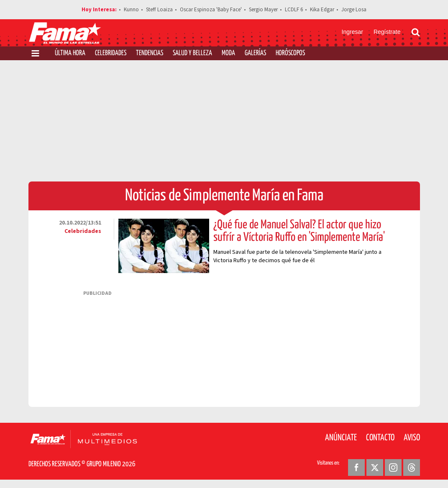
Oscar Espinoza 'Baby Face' (211, 10)
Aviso (412, 438)
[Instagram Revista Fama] (393, 468)
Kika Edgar (322, 10)
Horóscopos (290, 53)
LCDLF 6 (294, 10)
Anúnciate (341, 438)
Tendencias (150, 53)
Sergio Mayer (263, 10)
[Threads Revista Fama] (412, 468)
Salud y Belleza (192, 53)
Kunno (131, 10)
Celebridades (111, 53)
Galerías (255, 53)
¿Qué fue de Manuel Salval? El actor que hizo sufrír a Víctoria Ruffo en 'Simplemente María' (299, 231)
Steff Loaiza (159, 10)
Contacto (380, 438)
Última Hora (70, 53)
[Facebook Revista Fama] (356, 468)
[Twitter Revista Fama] (375, 468)
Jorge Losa (354, 10)
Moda (228, 53)
